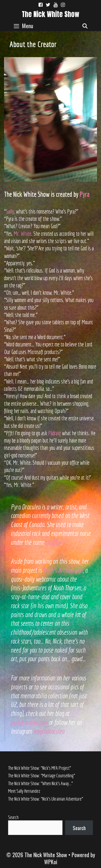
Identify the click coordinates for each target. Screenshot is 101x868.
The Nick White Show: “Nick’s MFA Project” (40, 768)
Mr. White (22, 234)
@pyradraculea (49, 731)
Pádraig (55, 433)
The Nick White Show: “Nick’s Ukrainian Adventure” (46, 799)
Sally (10, 211)
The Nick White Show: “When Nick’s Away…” (41, 783)
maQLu (53, 542)
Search (13, 817)
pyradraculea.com (29, 722)
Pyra (85, 194)
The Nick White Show (50, 14)
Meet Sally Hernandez (24, 791)
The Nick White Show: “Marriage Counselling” (42, 776)
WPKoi (51, 862)
